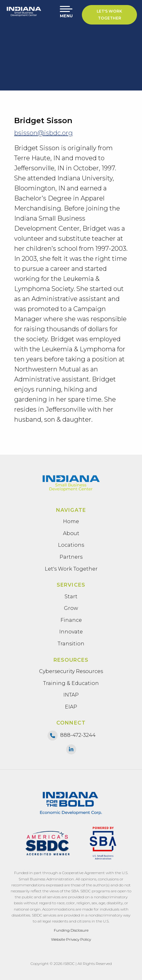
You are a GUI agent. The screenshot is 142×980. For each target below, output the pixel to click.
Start (71, 597)
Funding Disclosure (71, 930)
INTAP (71, 695)
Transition (71, 644)
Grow (71, 608)
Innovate (71, 632)
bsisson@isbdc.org (43, 133)
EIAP (71, 707)
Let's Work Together (109, 15)
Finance (71, 620)
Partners (71, 557)
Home (71, 521)
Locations (71, 545)
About (71, 533)
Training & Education (71, 683)
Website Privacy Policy (71, 939)
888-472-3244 (78, 735)
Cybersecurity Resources (71, 671)
